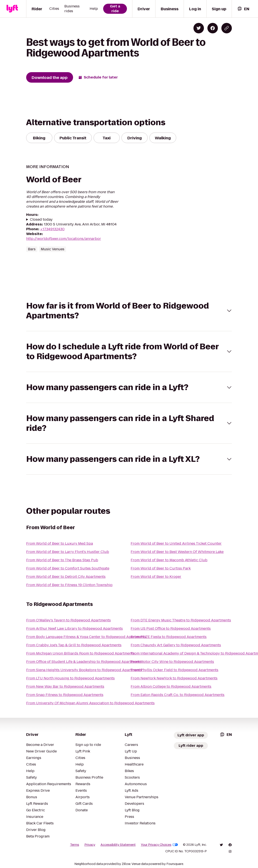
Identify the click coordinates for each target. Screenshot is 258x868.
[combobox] (243, 9)
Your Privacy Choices (159, 845)
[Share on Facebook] (213, 28)
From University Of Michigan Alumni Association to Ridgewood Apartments (90, 703)
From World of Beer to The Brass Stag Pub (62, 560)
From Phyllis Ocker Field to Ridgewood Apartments (174, 670)
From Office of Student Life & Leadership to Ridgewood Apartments (84, 662)
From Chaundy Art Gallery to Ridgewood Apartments (176, 645)
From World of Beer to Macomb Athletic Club (169, 560)
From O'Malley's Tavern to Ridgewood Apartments (68, 620)
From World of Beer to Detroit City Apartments (66, 577)
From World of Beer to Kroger (156, 577)
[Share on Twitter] (199, 28)
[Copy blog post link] (227, 28)
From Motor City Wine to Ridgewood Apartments (172, 662)
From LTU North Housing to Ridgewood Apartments (70, 678)
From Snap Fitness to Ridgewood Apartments (65, 695)
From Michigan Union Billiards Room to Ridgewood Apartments (80, 653)
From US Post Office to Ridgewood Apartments (171, 628)
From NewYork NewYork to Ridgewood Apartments (174, 678)
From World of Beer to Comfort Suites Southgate (68, 568)
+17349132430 (52, 229)
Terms (75, 845)
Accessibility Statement (118, 845)
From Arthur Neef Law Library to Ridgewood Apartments (74, 628)
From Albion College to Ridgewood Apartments (171, 686)
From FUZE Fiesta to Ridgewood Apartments (169, 637)
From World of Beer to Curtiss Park (161, 568)
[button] (129, 311)
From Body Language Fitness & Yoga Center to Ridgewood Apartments (86, 637)
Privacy (90, 845)
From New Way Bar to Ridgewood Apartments (65, 686)
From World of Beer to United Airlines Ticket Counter (176, 543)
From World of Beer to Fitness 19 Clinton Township (69, 585)
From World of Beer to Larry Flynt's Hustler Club (68, 552)
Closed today (41, 220)
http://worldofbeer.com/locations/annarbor (64, 239)
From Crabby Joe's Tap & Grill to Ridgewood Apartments (74, 645)
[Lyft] (12, 9)
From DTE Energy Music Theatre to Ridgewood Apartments (181, 620)
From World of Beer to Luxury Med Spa (60, 543)
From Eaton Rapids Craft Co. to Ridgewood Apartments (178, 695)
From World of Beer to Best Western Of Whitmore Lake (177, 552)
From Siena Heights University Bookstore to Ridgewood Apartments (84, 670)
